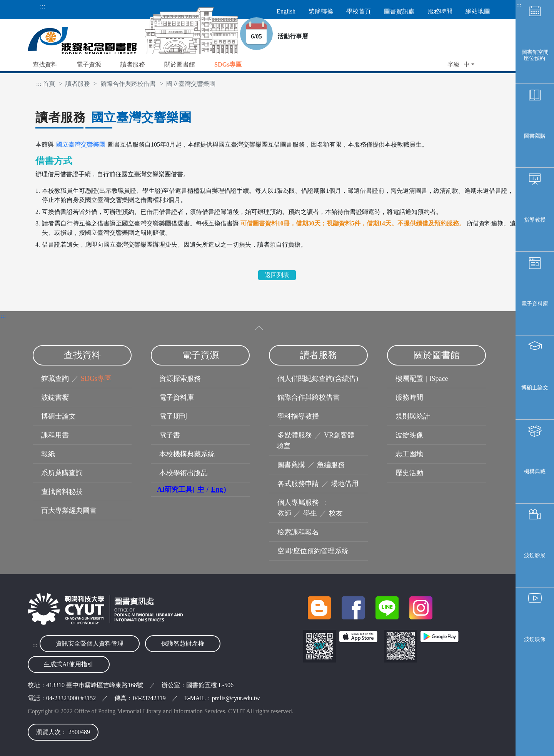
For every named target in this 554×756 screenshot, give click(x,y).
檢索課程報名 (298, 532)
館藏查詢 (55, 379)
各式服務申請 (298, 484)
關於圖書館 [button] (180, 64)
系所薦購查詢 (62, 473)
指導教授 (535, 220)
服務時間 (409, 397)
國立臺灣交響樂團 (81, 144)
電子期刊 (173, 416)
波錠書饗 (55, 397)
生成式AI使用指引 (69, 664)
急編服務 (331, 465)
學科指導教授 (298, 416)
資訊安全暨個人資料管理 (90, 643)
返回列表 (277, 275)
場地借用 (345, 484)
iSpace (439, 379)
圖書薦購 (535, 136)
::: (43, 6)
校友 (336, 513)
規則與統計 (413, 416)
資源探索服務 (180, 379)
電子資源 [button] (89, 64)
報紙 (48, 454)
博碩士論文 (535, 388)
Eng (217, 489)
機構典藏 (535, 471)
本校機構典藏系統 (187, 454)
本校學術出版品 (184, 473)
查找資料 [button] (45, 64)
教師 (284, 513)
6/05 (262, 37)
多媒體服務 (295, 435)
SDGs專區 (96, 379)
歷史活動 (409, 473)
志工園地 (409, 454)
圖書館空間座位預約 (535, 55)
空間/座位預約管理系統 (313, 551)
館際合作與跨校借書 (128, 84)
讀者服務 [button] (133, 64)
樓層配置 (409, 379)
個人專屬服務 (298, 502)
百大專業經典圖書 (69, 511)
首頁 (49, 84)
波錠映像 (535, 639)
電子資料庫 (535, 304)
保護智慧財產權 (183, 643)
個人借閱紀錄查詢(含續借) (318, 379)
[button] (228, 65)
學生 (310, 513)
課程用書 (55, 435)
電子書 (170, 435)
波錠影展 (535, 555)
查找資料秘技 (62, 492)
